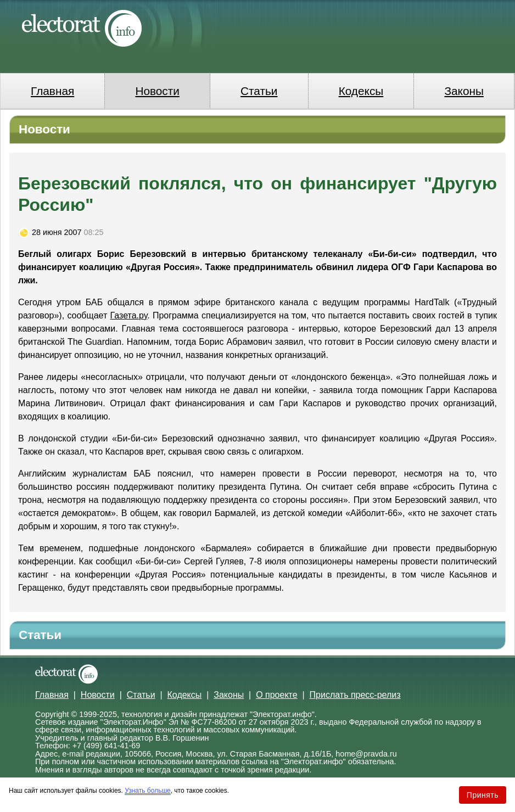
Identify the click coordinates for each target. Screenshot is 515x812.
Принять (483, 795)
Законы (464, 91)
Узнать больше (147, 791)
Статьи (259, 91)
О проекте (276, 695)
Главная (52, 91)
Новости (157, 91)
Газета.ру (129, 315)
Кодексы (361, 91)
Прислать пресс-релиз (355, 695)
